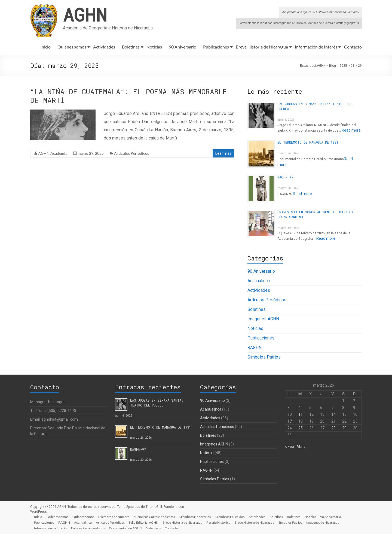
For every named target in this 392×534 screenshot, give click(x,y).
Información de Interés (316, 47)
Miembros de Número (115, 516)
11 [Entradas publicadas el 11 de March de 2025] (301, 414)
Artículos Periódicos (131, 153)
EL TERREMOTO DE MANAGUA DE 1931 (308, 142)
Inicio (45, 47)
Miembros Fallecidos (232, 516)
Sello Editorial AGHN (145, 522)
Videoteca (154, 528)
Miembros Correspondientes (156, 516)
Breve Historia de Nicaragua (262, 47)
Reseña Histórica (220, 522)
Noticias (154, 47)
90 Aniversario (183, 47)
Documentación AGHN (126, 528)
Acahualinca (259, 281)
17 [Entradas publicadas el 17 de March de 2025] (290, 421)
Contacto (353, 47)
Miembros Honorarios (196, 516)
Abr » (301, 447)
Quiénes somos (72, 47)
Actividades (104, 47)
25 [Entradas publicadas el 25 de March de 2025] (301, 428)
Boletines (131, 47)
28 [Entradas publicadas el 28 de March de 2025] (333, 428)
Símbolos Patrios (264, 357)
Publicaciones (216, 47)
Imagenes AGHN (263, 319)
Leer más (223, 153)
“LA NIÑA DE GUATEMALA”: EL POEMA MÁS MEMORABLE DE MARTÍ (128, 96)
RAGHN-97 (285, 177)
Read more (351, 130)
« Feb (290, 447)
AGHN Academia (53, 153)
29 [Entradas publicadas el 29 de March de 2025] (344, 428)
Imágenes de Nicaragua (325, 522)
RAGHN (255, 348)
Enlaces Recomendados (88, 528)
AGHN (85, 14)
